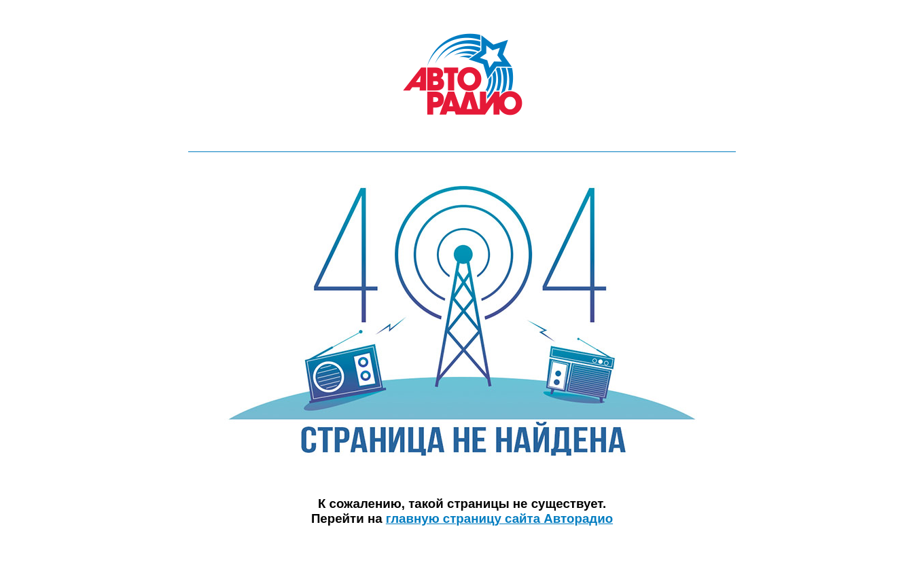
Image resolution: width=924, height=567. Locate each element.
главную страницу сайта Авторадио (499, 518)
